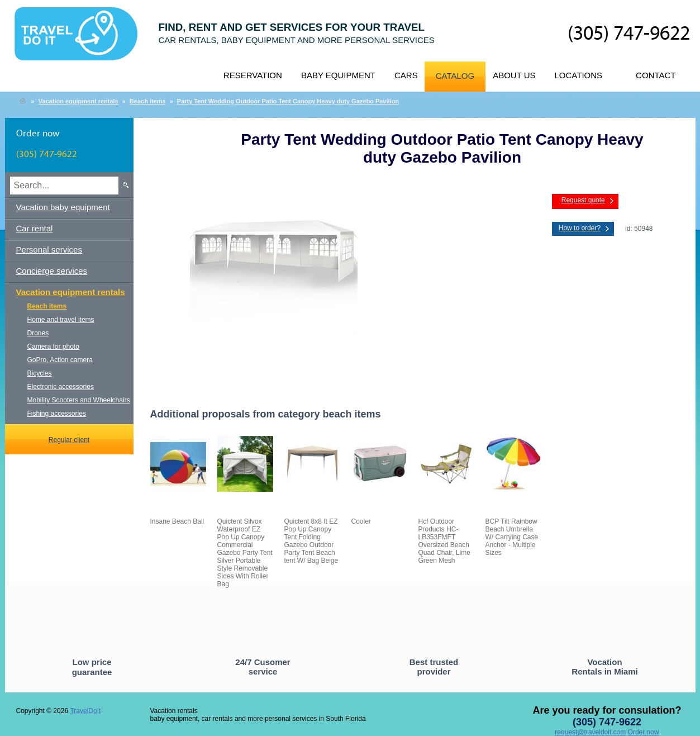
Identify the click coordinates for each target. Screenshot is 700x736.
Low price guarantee (92, 667)
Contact (656, 75)
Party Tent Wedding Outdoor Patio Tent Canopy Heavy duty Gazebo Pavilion (288, 101)
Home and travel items (61, 320)
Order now (644, 732)
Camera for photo (53, 346)
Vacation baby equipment (63, 207)
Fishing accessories (57, 414)
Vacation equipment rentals (78, 101)
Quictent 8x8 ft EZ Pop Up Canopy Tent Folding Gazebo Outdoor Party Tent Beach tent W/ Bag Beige (311, 541)
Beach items (148, 101)
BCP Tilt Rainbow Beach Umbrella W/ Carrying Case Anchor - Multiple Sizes (512, 537)
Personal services (49, 250)
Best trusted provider (434, 667)
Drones (38, 333)
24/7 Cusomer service (263, 667)
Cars (406, 75)
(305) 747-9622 (629, 34)
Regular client (69, 440)
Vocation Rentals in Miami (604, 667)
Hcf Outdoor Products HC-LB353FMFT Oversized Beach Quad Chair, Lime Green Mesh (444, 541)
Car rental (35, 228)
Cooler (361, 521)
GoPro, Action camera (60, 360)
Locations (579, 75)
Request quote (583, 200)
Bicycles (40, 373)
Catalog (455, 76)
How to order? (580, 228)
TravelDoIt (81, 40)
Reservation (253, 75)
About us (514, 75)
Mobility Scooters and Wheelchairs (79, 400)
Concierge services (52, 271)
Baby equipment (338, 75)
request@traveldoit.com (590, 732)
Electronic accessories (61, 387)
